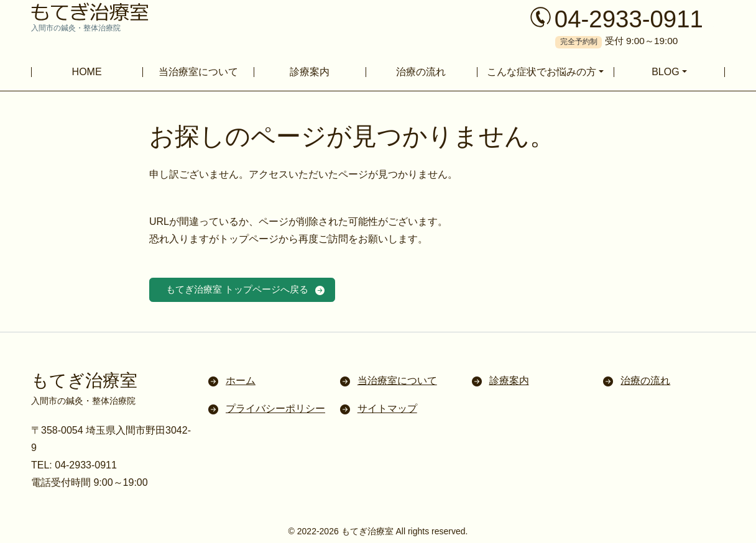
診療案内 (310, 72)
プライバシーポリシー (275, 410)
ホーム (241, 382)
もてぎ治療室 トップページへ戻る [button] (243, 290)
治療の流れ (421, 72)
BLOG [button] (665, 72)
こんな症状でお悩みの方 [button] (542, 72)
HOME (87, 72)
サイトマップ (387, 410)
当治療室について (198, 72)
